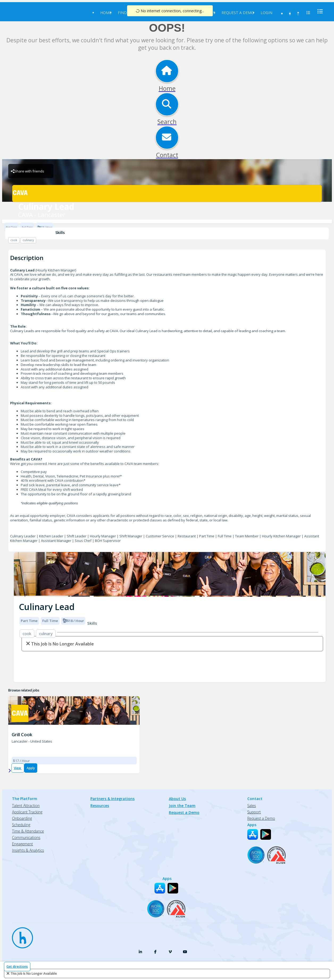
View (18, 768)
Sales (252, 806)
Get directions (17, 967)
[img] (170, 575)
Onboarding (22, 818)
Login (266, 13)
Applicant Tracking (27, 812)
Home (106, 13)
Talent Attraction (26, 806)
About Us (177, 799)
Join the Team (182, 806)
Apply (31, 768)
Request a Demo (238, 13)
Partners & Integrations (112, 799)
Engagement (22, 844)
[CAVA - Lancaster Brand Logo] (167, 193)
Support (254, 812)
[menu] (319, 11)
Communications (26, 837)
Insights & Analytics (28, 850)
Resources (100, 806)
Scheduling (21, 825)
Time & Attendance (28, 831)
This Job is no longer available (34, 973)
